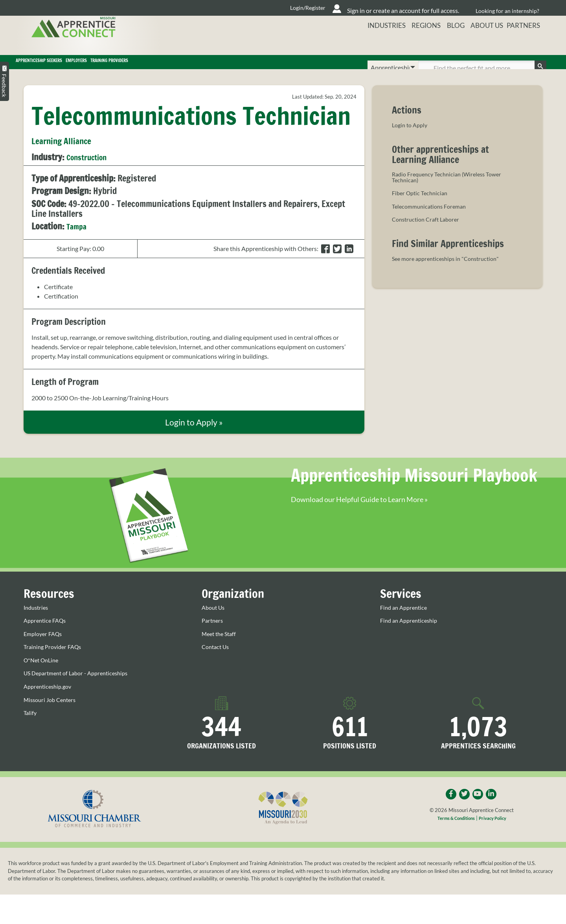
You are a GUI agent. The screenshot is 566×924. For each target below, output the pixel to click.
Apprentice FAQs (47, 635)
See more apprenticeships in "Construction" (450, 271)
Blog (453, 41)
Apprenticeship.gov (50, 701)
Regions (421, 41)
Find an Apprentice (406, 621)
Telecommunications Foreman (432, 219)
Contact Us (217, 661)
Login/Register (248, 8)
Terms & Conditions (454, 833)
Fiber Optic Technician (422, 206)
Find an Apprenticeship (412, 635)
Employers (170, 68)
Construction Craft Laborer (429, 232)
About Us (486, 41)
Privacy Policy (496, 833)
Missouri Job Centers (52, 714)
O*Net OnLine (43, 674)
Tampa (78, 237)
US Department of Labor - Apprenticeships (81, 687)
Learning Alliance (65, 152)
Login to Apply (412, 136)
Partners (527, 41)
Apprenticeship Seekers (76, 68)
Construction (90, 168)
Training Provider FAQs (55, 661)
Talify (31, 727)
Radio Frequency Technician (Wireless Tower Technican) (452, 189)
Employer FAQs (45, 648)
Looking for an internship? (507, 8)
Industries (380, 41)
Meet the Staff (221, 648)
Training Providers (255, 68)
